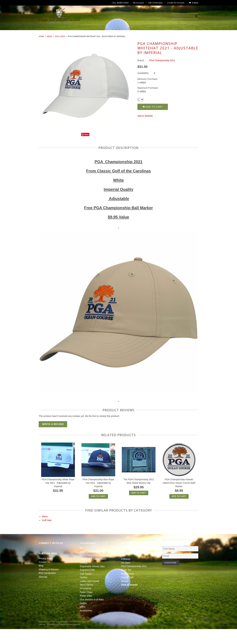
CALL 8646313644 (120, 3)
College (135, 31)
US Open (126, 578)
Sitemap (43, 592)
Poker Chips (109, 35)
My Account (138, 3)
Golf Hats (60, 51)
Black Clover (127, 589)
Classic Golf (127, 592)
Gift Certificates (155, 3)
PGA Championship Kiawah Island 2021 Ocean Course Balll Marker (179, 498)
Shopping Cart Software (56, 639)
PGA (123, 570)
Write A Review (53, 439)
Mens (201, 35)
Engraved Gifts (194, 31)
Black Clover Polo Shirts (68, 31)
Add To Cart (98, 511)
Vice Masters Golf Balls (161, 35)
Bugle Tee (126, 585)
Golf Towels (219, 31)
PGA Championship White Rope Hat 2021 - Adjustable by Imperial (58, 498)
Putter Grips (131, 35)
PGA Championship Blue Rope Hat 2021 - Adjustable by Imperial (98, 498)
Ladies (187, 35)
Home (41, 51)
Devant (125, 596)
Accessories (218, 35)
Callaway (126, 574)
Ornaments (87, 35)
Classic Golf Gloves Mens (107, 31)
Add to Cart (153, 122)
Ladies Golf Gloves (39, 35)
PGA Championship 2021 (134, 581)
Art (13, 31)
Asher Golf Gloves (33, 31)
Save (87, 149)
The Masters (127, 563)
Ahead (124, 566)
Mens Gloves (65, 35)
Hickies (15, 35)
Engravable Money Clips (162, 31)
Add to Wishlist (145, 131)
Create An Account (176, 3)
